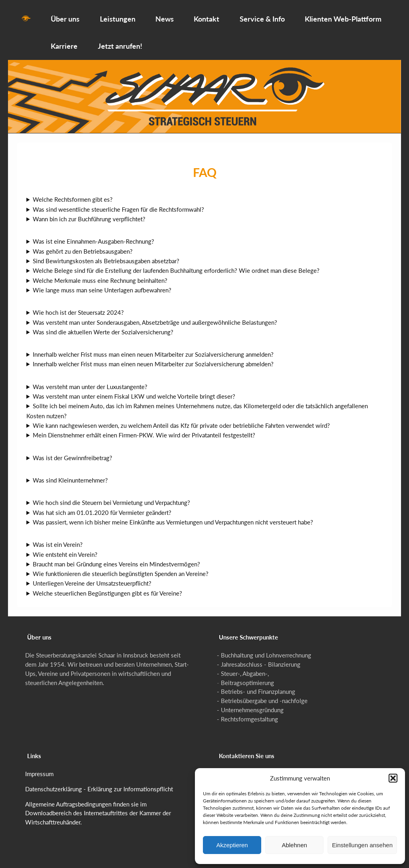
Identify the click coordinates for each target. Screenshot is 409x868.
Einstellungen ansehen (362, 845)
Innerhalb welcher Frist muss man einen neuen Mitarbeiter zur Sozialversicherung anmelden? (153, 350)
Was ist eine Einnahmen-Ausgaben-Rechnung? (93, 236)
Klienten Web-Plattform (343, 14)
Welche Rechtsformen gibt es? (73, 195)
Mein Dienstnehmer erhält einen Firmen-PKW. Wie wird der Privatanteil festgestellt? (144, 430)
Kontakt (206, 14)
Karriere (64, 41)
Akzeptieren (232, 845)
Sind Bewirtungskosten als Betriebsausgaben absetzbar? (106, 256)
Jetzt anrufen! (120, 41)
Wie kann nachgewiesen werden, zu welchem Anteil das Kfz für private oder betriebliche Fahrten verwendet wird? (181, 420)
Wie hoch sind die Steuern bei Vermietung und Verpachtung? (111, 498)
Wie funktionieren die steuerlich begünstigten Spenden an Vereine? (121, 569)
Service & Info (262, 14)
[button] (393, 778)
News (165, 14)
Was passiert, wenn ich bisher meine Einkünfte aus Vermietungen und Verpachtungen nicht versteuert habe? (173, 517)
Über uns (65, 14)
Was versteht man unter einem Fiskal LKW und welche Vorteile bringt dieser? (134, 391)
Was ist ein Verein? (58, 540)
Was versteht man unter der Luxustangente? (90, 381)
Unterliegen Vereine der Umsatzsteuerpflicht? (92, 578)
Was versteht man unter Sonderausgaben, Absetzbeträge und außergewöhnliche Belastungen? (155, 317)
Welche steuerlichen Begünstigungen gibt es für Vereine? (107, 588)
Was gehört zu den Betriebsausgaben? (83, 246)
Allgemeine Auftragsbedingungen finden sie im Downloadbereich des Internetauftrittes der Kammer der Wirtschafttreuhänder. (98, 808)
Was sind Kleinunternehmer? (70, 475)
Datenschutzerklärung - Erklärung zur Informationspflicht (99, 784)
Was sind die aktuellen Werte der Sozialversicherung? (103, 327)
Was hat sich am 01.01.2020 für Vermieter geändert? (102, 507)
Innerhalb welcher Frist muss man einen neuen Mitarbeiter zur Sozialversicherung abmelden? (153, 359)
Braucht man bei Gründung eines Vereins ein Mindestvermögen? (116, 559)
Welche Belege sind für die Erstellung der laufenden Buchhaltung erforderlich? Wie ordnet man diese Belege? (176, 266)
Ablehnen (294, 845)
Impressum (39, 769)
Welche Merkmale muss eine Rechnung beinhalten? (100, 275)
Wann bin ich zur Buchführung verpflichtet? (89, 214)
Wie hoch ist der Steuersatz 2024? (78, 308)
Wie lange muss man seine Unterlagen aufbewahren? (102, 285)
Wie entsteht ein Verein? (65, 549)
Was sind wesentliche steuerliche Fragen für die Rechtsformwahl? (118, 204)
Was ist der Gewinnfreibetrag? (72, 453)
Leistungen (118, 14)
